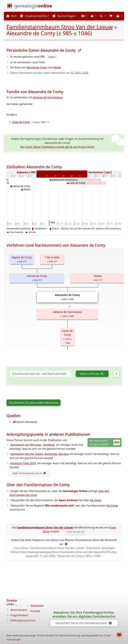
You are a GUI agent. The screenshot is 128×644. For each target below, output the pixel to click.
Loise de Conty (21, 122)
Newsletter (37, 606)
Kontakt (35, 611)
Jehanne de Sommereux (48, 97)
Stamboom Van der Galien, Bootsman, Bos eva (39, 454)
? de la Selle (52, 257)
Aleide (57, 67)
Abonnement (18, 610)
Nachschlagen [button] (64, 16)
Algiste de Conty (22, 257)
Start (12, 16)
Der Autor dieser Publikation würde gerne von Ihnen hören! (57, 147)
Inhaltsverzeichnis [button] (34, 16)
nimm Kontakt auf (75, 532)
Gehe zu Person (92, 374)
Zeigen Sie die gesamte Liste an (29, 473)
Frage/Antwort (19, 615)
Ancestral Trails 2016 (23, 463)
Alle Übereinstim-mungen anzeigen (105, 442)
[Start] (33, 6)
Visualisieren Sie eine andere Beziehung (33, 403)
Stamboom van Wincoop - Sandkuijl (32, 445)
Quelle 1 (52, 57)
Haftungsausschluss (23, 620)
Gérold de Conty (37, 67)
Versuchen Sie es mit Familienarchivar (83, 623)
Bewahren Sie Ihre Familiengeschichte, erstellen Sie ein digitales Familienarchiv (84, 615)
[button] (84, 16)
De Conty (96, 500)
